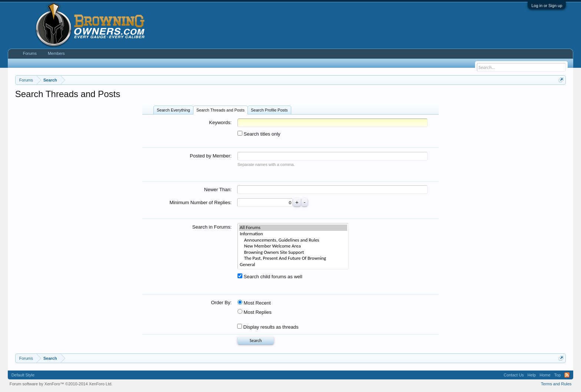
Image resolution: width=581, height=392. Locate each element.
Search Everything (173, 110)
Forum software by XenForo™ (61, 384)
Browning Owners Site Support (293, 253)
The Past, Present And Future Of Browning (293, 258)
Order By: (221, 303)
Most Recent (254, 303)
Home (545, 375)
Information (293, 234)
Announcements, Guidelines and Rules (293, 240)
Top (558, 375)
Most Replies (255, 312)
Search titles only (259, 134)
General (293, 265)
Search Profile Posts (269, 110)
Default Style (23, 375)
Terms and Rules (556, 384)
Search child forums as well (270, 277)
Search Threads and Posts (220, 110)
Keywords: (220, 122)
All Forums (293, 228)
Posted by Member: (211, 156)
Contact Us (514, 375)
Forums (30, 53)
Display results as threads (268, 327)
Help (532, 375)
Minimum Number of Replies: (200, 202)
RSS (567, 375)
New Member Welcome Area (293, 246)
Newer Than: (218, 190)
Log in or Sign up (547, 6)
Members (56, 53)
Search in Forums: (212, 227)
